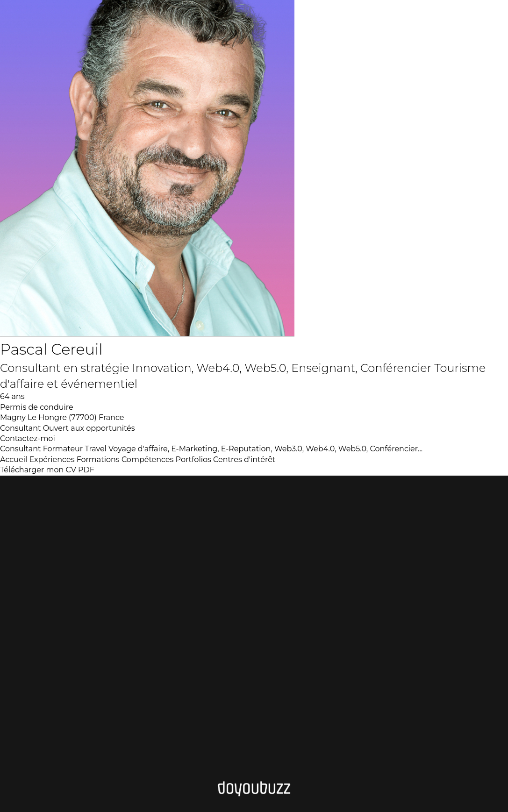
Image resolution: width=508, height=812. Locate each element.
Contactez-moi (28, 438)
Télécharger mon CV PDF (47, 470)
